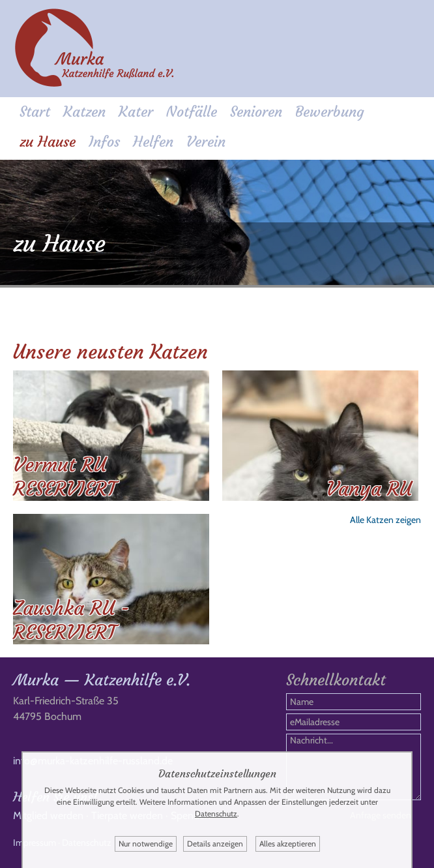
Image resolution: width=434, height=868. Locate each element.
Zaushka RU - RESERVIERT (71, 620)
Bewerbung (330, 112)
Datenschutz (216, 814)
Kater (136, 112)
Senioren (256, 112)
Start (35, 112)
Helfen (153, 142)
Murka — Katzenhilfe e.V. (102, 680)
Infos (104, 142)
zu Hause (48, 142)
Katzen (84, 112)
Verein (206, 142)
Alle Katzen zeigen (385, 520)
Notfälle (192, 112)
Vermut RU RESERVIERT (65, 477)
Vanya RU (369, 489)
